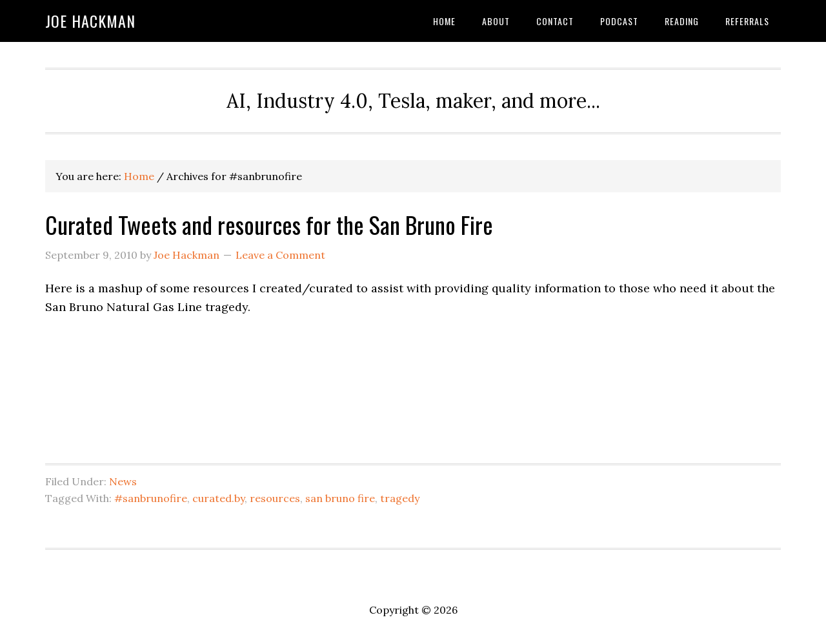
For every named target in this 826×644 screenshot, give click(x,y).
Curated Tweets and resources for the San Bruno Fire (269, 224)
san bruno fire (340, 498)
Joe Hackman (90, 21)
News (123, 481)
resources (275, 498)
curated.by (218, 498)
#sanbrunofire (151, 498)
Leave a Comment (280, 255)
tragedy (400, 498)
